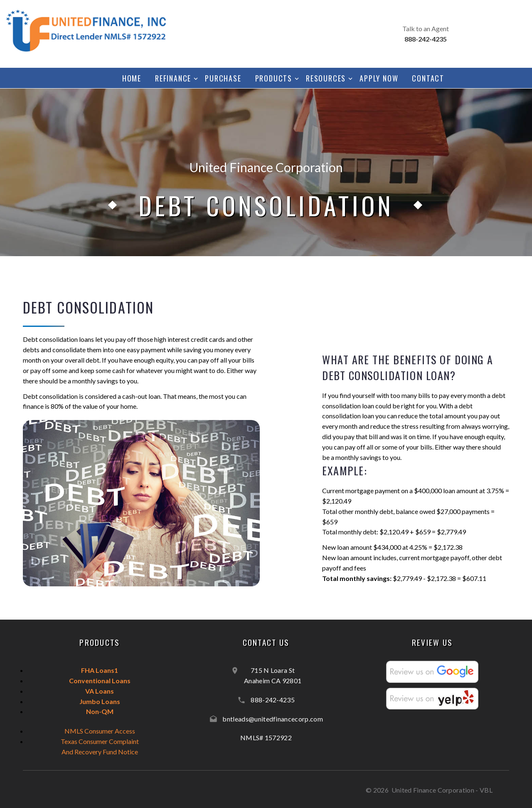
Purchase (223, 78)
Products (274, 78)
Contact (428, 78)
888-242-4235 (273, 700)
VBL (486, 790)
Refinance (173, 78)
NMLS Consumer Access (100, 731)
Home (132, 78)
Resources (326, 78)
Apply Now (379, 78)
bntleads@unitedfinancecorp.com (273, 719)
